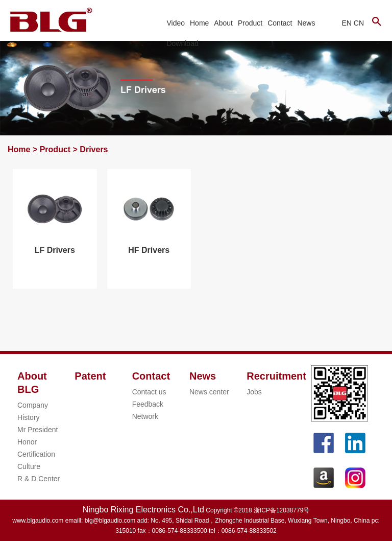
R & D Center (39, 479)
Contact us (149, 392)
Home (199, 23)
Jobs (254, 392)
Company (33, 405)
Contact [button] (280, 23)
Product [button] (250, 23)
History (29, 417)
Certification (36, 454)
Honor (27, 442)
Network (145, 416)
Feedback (148, 404)
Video (176, 23)
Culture (29, 466)
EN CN (353, 23)
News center (209, 392)
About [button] (223, 23)
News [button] (306, 23)
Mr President (38, 430)
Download (182, 43)
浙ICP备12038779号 (281, 510)
